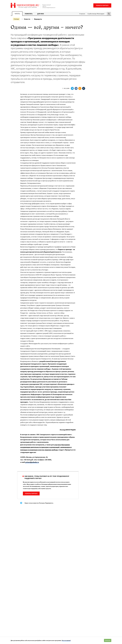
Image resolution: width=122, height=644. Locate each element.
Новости (27, 19)
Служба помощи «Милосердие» (96, 14)
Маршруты (38, 19)
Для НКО (41, 14)
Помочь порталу (31, 493)
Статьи (16, 19)
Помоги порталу (102, 5)
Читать (17, 14)
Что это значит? (66, 640)
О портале (82, 14)
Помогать (29, 14)
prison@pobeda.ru (32, 462)
